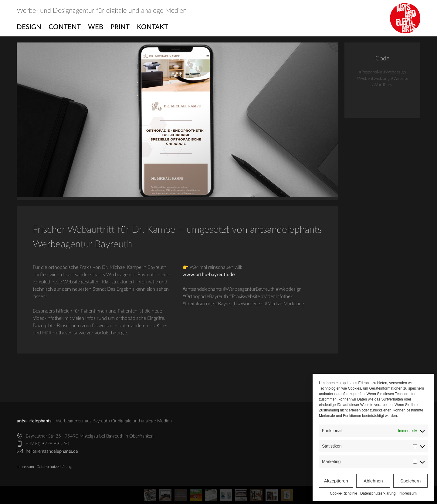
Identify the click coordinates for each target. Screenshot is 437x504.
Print (120, 27)
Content (65, 27)
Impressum (408, 493)
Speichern (411, 481)
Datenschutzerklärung (378, 493)
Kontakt (152, 27)
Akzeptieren (336, 481)
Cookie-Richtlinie (344, 493)
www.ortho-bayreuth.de (208, 275)
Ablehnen (373, 481)
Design (29, 27)
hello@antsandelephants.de (52, 451)
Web (96, 27)
